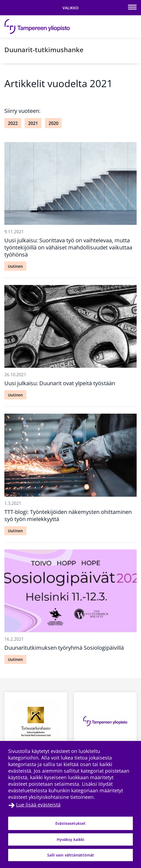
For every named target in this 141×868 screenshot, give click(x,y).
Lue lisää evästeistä (38, 805)
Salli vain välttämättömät (71, 855)
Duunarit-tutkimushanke (44, 50)
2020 (53, 123)
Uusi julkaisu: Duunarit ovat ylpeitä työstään (60, 383)
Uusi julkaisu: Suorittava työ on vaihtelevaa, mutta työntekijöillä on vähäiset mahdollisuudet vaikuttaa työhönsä (68, 247)
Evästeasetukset (70, 823)
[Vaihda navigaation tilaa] (70, 8)
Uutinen (15, 266)
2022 (13, 123)
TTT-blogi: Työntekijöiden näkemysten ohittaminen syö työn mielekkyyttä (68, 515)
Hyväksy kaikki (70, 839)
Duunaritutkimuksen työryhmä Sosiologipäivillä (64, 648)
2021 (33, 123)
